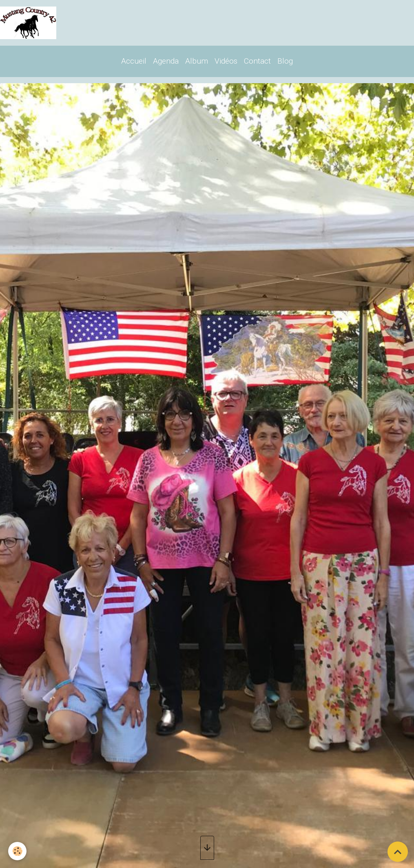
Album (197, 61)
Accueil (134, 61)
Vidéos (226, 61)
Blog (285, 61)
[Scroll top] (398, 852)
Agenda (166, 61)
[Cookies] (17, 851)
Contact (257, 61)
